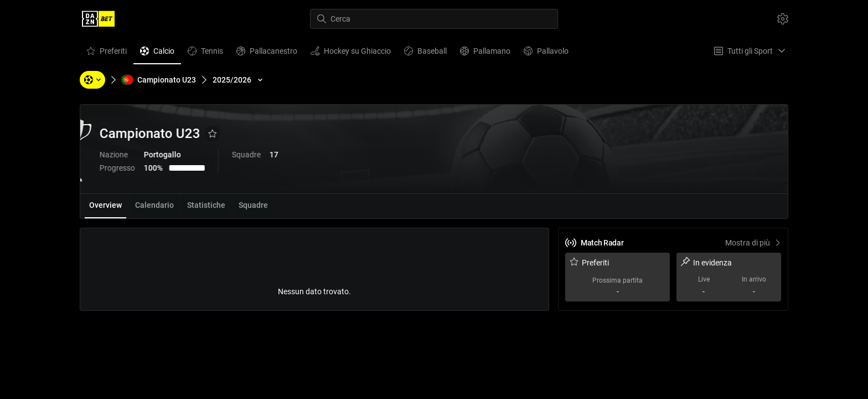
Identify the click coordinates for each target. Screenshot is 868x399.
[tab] (105, 206)
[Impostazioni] (783, 19)
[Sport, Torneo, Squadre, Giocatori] (92, 80)
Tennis (205, 54)
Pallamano (485, 54)
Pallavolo (546, 54)
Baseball (425, 54)
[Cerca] (434, 19)
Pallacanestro (267, 54)
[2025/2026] (239, 80)
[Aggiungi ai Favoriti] (271, 134)
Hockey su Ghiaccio (350, 54)
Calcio (157, 54)
